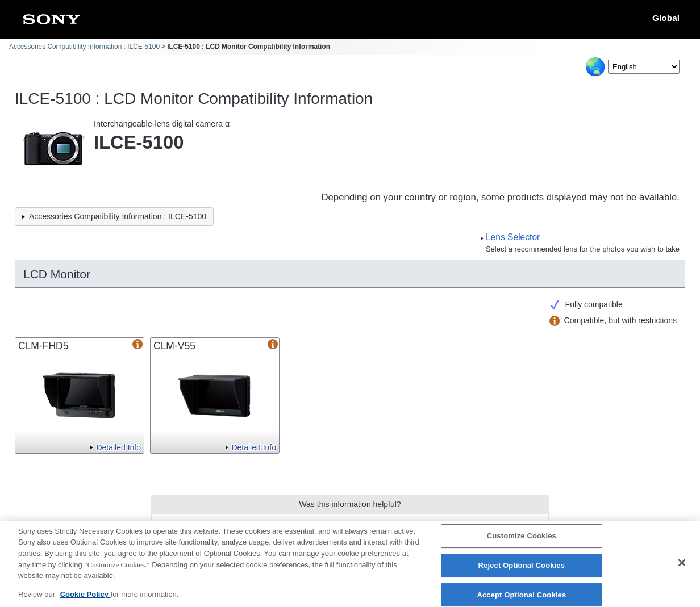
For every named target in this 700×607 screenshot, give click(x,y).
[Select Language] (644, 67)
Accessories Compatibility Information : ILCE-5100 (84, 47)
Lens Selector (513, 237)
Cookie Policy (86, 599)
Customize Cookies (522, 541)
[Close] (682, 568)
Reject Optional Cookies (522, 570)
